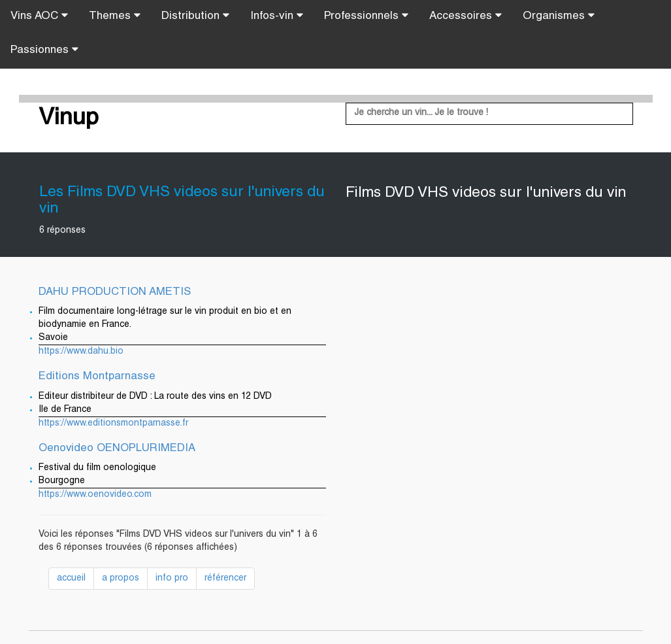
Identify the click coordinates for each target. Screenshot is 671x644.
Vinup (69, 119)
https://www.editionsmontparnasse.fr (113, 424)
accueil (71, 579)
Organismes (559, 16)
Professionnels (366, 16)
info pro (172, 579)
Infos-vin (277, 16)
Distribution (195, 16)
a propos (121, 579)
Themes (115, 16)
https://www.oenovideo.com (95, 495)
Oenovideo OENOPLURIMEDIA (117, 449)
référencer (225, 579)
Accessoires (466, 16)
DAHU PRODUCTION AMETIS (115, 293)
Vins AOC (39, 16)
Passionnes (44, 50)
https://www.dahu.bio (81, 352)
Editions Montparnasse (97, 377)
